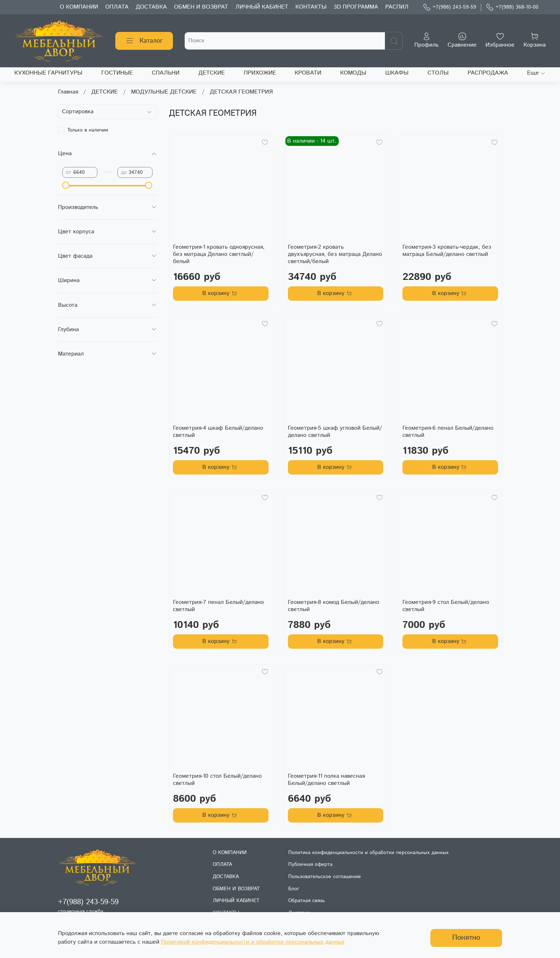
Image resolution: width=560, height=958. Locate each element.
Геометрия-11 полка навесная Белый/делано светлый (326, 780)
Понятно (466, 938)
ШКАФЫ (397, 73)
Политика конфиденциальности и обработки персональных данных (368, 853)
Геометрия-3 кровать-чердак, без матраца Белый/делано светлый (447, 251)
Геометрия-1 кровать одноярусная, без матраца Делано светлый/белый (219, 254)
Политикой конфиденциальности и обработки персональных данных (253, 942)
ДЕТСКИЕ (212, 73)
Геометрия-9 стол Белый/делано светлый (446, 606)
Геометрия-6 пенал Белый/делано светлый (448, 432)
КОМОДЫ (353, 73)
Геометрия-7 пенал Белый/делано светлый (218, 606)
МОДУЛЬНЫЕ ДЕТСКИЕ (164, 92)
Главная (68, 92)
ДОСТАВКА (151, 7)
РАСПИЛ (397, 7)
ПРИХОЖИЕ (260, 73)
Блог (294, 889)
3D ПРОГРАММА (356, 7)
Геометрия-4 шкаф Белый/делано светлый (218, 432)
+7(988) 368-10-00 (512, 7)
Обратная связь (306, 901)
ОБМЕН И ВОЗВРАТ (201, 7)
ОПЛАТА (117, 7)
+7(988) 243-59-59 (450, 7)
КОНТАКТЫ (311, 7)
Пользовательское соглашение (325, 877)
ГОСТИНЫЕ (117, 73)
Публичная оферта (310, 864)
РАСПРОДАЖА (488, 73)
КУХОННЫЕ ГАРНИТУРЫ (48, 73)
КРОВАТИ (308, 73)
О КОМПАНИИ (79, 7)
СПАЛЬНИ (166, 73)
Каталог (144, 41)
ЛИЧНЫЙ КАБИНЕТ (262, 7)
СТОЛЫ (438, 73)
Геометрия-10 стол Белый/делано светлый (217, 780)
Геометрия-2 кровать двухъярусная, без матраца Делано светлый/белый (335, 254)
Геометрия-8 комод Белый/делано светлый (334, 606)
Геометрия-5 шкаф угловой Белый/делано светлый (335, 432)
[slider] (66, 185)
